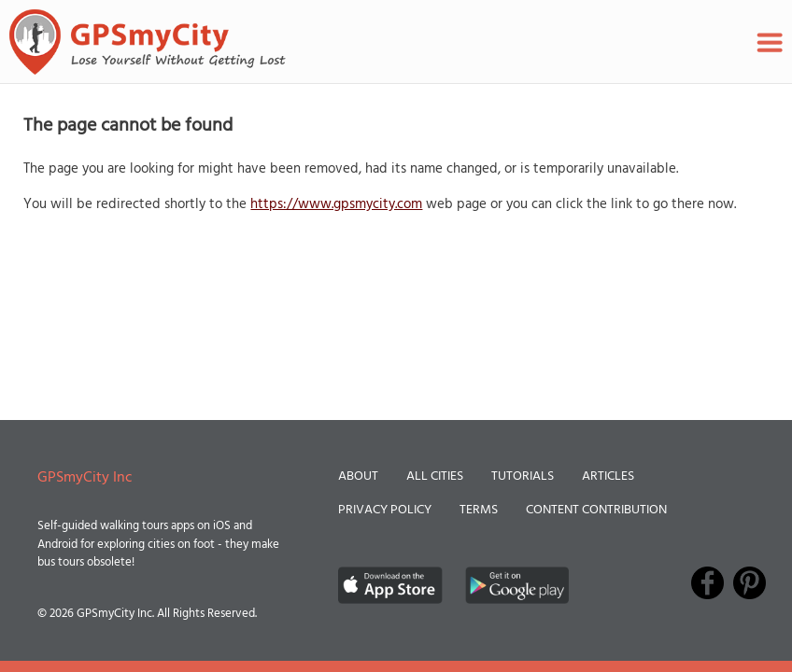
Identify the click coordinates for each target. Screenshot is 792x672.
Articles (608, 476)
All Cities (435, 476)
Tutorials (523, 476)
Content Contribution (596, 510)
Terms (479, 510)
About (358, 476)
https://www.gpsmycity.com (336, 204)
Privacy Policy (385, 510)
